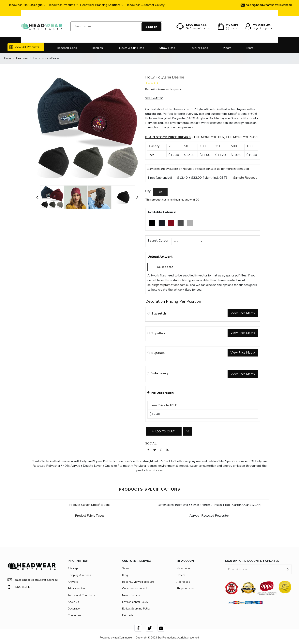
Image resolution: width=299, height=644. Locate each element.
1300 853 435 (20, 587)
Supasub (158, 353)
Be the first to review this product (164, 90)
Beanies (97, 48)
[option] (52, 197)
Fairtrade (128, 615)
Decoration (75, 609)
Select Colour (158, 241)
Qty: (148, 191)
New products (131, 595)
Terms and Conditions (81, 595)
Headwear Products (61, 5)
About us (73, 602)
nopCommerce (123, 638)
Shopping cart (185, 588)
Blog (125, 575)
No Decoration (163, 393)
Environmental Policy (135, 602)
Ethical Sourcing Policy (136, 609)
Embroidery (159, 373)
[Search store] (116, 26)
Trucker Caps (199, 48)
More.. (251, 48)
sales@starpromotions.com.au (168, 285)
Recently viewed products (138, 582)
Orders (181, 575)
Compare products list (136, 588)
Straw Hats (167, 48)
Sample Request (245, 178)
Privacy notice (76, 588)
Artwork (73, 582)
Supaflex (158, 333)
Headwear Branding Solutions (100, 5)
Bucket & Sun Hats (131, 48)
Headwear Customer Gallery (145, 5)
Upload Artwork (160, 257)
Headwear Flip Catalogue (25, 5)
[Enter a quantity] (160, 192)
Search (151, 27)
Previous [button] (37, 197)
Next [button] (138, 197)
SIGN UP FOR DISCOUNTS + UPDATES (252, 561)
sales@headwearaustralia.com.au (32, 580)
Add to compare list (188, 431)
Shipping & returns (79, 575)
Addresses (183, 582)
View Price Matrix (243, 313)
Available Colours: (162, 212)
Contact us (74, 615)
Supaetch (159, 314)
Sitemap (73, 568)
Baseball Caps (67, 48)
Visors (227, 48)
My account (184, 568)
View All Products (24, 47)
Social (151, 443)
